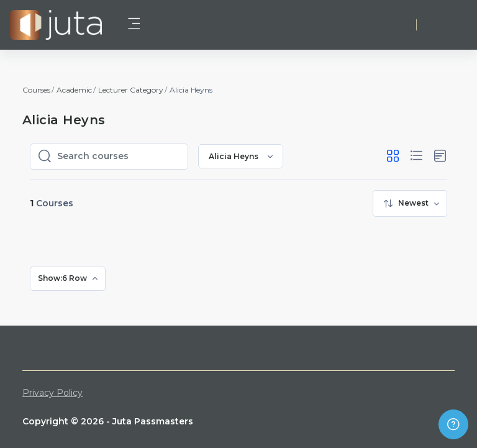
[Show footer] (453, 424)
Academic (74, 90)
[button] (393, 156)
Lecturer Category (131, 90)
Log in (447, 25)
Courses (36, 90)
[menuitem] (410, 203)
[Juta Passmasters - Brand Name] (56, 25)
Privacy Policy (52, 393)
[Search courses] (119, 157)
